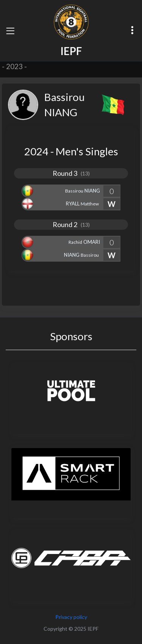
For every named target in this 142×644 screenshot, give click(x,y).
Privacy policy (71, 617)
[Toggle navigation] (10, 31)
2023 (14, 66)
